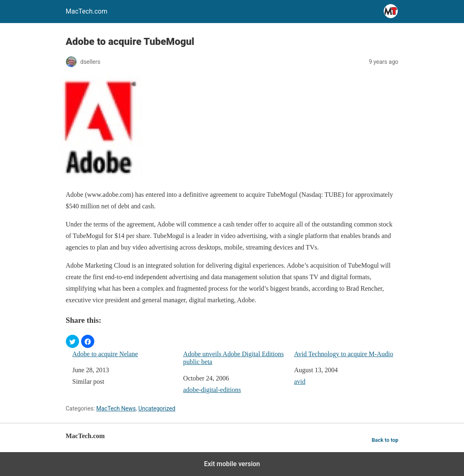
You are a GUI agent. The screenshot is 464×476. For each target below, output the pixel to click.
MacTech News (116, 408)
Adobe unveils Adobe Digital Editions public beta (233, 358)
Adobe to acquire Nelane (105, 354)
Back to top (385, 440)
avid (300, 381)
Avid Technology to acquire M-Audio (344, 354)
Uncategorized (157, 408)
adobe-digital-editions (212, 390)
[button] (72, 341)
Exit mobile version (232, 464)
